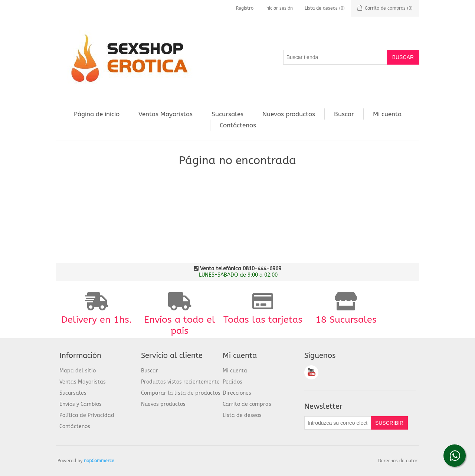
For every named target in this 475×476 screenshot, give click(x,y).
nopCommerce (99, 461)
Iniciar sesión (279, 8)
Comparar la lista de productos (181, 393)
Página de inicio (97, 114)
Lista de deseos (242, 415)
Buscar (344, 114)
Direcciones (237, 393)
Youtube (311, 372)
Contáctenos (238, 125)
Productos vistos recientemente (180, 382)
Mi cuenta (387, 114)
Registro (245, 8)
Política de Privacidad (87, 415)
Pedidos (232, 382)
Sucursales (227, 114)
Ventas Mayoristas (166, 114)
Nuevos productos (289, 114)
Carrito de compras (247, 404)
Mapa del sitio (78, 371)
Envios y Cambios (81, 404)
